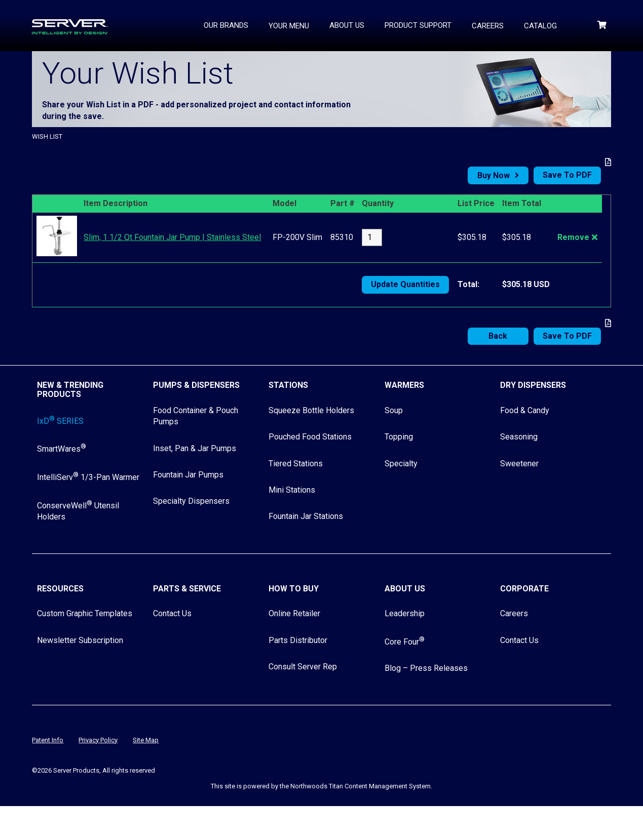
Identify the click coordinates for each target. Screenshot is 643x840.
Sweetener (519, 464)
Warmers (404, 385)
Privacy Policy (98, 740)
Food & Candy (525, 410)
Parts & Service (187, 589)
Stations (288, 385)
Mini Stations (292, 490)
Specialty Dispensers (191, 501)
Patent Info (48, 740)
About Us (405, 589)
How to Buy (294, 589)
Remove (573, 237)
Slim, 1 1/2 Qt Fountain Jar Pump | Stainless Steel (172, 237)
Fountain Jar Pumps (188, 475)
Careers (514, 613)
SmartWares (62, 449)
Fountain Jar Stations (306, 516)
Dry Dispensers (533, 385)
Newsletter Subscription (80, 640)
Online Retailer (294, 613)
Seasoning (519, 437)
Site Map (146, 740)
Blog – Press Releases (426, 668)
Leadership (405, 613)
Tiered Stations (296, 464)
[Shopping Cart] (603, 25)
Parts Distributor (298, 640)
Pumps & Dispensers (196, 385)
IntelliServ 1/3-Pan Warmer (88, 477)
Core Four (405, 642)
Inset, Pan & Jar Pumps (195, 448)
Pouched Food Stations (310, 437)
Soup (394, 410)
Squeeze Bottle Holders (311, 410)
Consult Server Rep (303, 667)
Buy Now (494, 175)
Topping (399, 437)
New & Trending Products (70, 390)
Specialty (401, 464)
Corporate (524, 589)
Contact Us (172, 613)
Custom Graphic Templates (85, 613)
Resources (60, 589)
